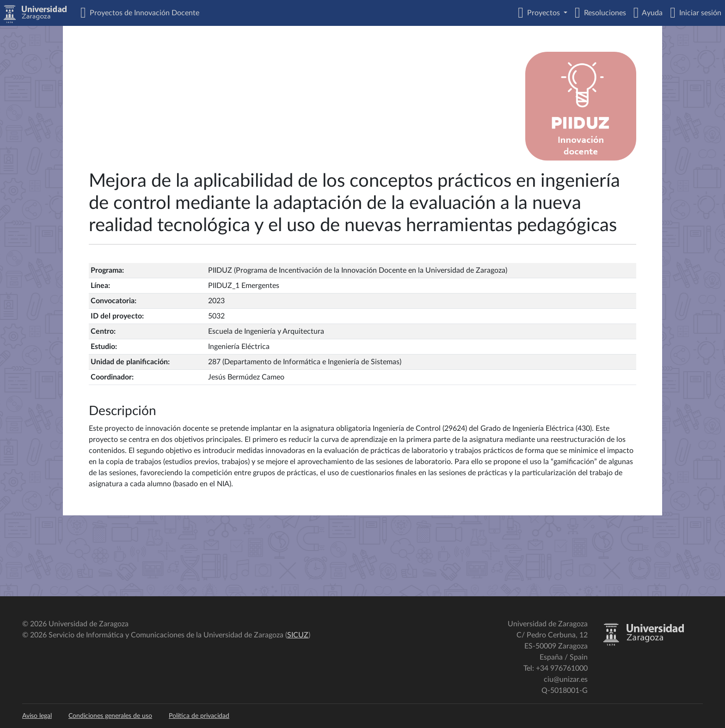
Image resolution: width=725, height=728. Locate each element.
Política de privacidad (199, 716)
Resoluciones (603, 13)
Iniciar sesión (698, 13)
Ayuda (651, 13)
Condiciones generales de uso (110, 716)
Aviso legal (37, 716)
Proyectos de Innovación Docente (143, 13)
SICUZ (298, 635)
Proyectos (543, 13)
